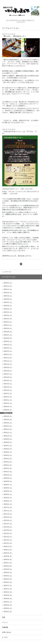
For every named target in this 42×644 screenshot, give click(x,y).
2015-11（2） (8, 589)
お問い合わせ (7, 632)
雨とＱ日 (22, 64)
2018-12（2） (8, 468)
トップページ (7, 272)
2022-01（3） (8, 354)
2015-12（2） (8, 585)
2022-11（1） (8, 325)
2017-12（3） (8, 507)
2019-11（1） (8, 432)
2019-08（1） (8, 442)
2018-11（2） (8, 472)
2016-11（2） (8, 550)
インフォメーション (9, 277)
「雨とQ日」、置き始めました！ (14, 36)
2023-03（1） (8, 315)
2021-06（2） (8, 377)
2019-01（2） (8, 465)
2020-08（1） (8, 410)
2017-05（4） (8, 530)
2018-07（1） (8, 485)
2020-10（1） (8, 403)
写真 (4, 617)
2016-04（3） (8, 572)
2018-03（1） (8, 498)
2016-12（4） (8, 546)
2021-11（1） (8, 361)
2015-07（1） (8, 602)
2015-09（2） (8, 595)
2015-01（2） (8, 611)
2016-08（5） (8, 559)
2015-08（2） (8, 598)
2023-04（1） (8, 312)
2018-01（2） (8, 504)
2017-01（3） (8, 543)
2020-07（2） (8, 413)
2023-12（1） (8, 286)
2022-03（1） (8, 348)
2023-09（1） (8, 296)
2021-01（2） (8, 393)
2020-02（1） (8, 423)
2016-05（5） (8, 569)
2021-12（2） (8, 358)
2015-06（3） (8, 605)
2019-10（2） (8, 436)
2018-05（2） (8, 491)
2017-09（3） (8, 517)
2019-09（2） (8, 439)
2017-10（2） (8, 514)
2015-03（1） (8, 608)
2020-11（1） (8, 400)
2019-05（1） (8, 452)
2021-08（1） (8, 371)
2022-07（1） (8, 335)
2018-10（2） (8, 475)
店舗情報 (5, 627)
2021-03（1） (8, 387)
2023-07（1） (8, 302)
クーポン (5, 637)
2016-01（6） (8, 582)
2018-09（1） (8, 478)
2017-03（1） (8, 537)
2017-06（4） (8, 527)
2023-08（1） (8, 299)
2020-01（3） (8, 426)
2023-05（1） (8, 309)
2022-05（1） (8, 341)
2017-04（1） (8, 533)
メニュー (5, 622)
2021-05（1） (8, 380)
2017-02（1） (8, 540)
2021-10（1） (8, 364)
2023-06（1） (8, 306)
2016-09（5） (8, 556)
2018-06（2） (8, 488)
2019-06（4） (8, 449)
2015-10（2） (8, 592)
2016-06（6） (8, 566)
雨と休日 (11, 62)
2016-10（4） (8, 553)
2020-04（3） (8, 416)
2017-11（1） (8, 511)
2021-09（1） (8, 367)
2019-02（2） (8, 462)
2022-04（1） (8, 345)
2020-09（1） (8, 406)
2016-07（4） (8, 563)
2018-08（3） (8, 481)
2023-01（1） (8, 322)
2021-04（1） (8, 384)
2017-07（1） (8, 524)
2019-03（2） (8, 458)
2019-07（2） (8, 445)
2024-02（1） (8, 283)
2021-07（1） (8, 374)
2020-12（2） (8, 397)
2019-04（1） (8, 455)
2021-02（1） (8, 390)
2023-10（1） (8, 293)
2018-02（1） (8, 501)
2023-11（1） (8, 289)
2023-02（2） (8, 319)
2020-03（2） (8, 419)
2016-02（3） (8, 579)
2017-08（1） (8, 520)
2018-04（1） (8, 494)
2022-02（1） (8, 351)
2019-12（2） (8, 429)
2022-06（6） (8, 338)
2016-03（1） (8, 576)
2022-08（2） (8, 332)
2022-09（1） (8, 328)
